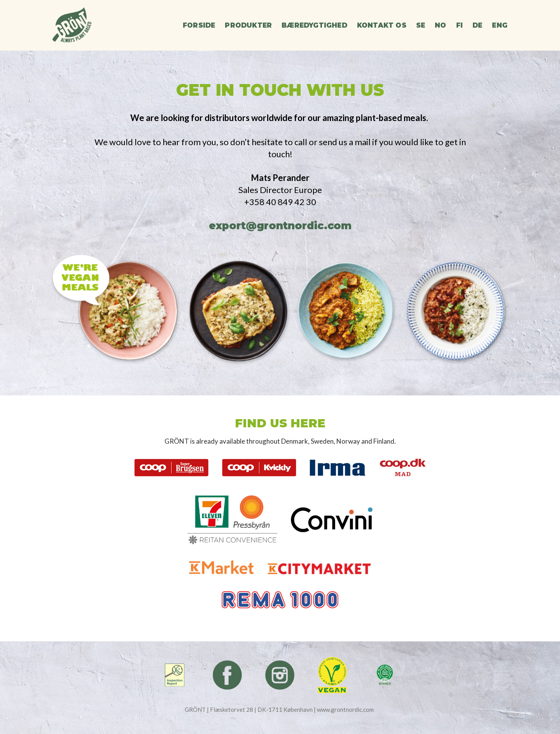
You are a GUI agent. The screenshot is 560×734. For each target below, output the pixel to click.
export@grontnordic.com (280, 226)
